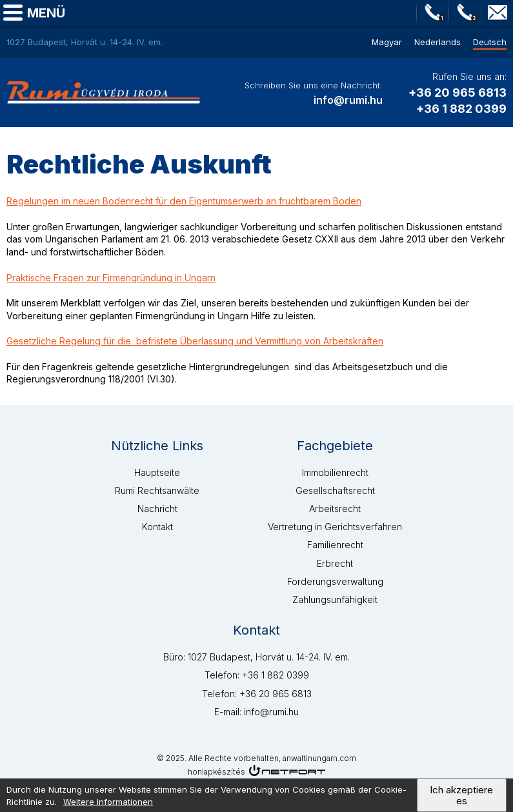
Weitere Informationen (108, 804)
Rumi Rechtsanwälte (157, 490)
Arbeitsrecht (335, 509)
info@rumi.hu (498, 13)
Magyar (387, 42)
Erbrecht (335, 563)
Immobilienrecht (335, 472)
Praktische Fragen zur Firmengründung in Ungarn (111, 278)
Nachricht (157, 509)
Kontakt (157, 527)
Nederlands (438, 42)
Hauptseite (157, 472)
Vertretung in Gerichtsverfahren (335, 527)
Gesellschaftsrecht (335, 490)
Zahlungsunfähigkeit (335, 599)
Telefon (433, 13)
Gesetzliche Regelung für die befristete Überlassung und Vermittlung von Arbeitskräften (195, 341)
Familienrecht (335, 545)
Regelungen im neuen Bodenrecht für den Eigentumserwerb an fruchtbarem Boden (184, 201)
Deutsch (490, 42)
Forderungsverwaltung (335, 581)
